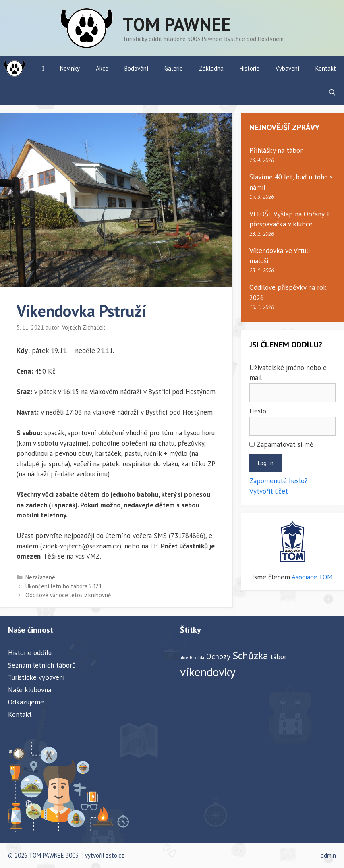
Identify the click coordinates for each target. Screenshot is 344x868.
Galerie (174, 68)
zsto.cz (115, 855)
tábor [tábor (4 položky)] (278, 657)
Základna (211, 68)
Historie (250, 68)
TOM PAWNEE (177, 24)
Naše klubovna (30, 690)
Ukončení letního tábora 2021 (64, 586)
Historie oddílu (30, 653)
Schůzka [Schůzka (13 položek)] (250, 655)
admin (328, 855)
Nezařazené (40, 577)
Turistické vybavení (36, 677)
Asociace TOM (312, 577)
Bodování (136, 68)
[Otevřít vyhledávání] (332, 93)
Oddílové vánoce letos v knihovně (68, 595)
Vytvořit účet (269, 491)
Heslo (258, 411)
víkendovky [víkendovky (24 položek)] (208, 672)
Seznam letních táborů (42, 665)
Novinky (70, 68)
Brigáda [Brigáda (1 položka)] (197, 658)
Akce (102, 68)
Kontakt (326, 68)
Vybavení (287, 68)
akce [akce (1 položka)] (184, 658)
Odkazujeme (26, 702)
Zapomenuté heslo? (278, 481)
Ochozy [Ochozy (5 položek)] (218, 656)
